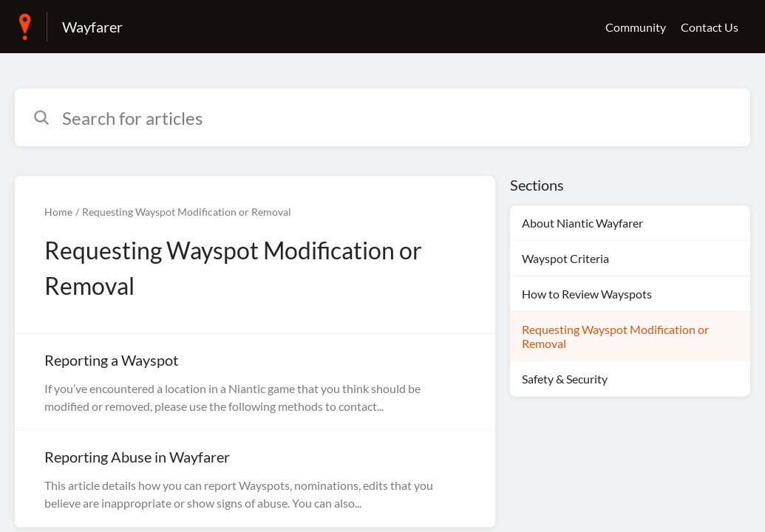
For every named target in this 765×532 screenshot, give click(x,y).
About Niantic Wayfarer (582, 223)
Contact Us (710, 27)
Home (58, 212)
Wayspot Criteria (565, 258)
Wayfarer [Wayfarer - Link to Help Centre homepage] (92, 27)
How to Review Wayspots (587, 294)
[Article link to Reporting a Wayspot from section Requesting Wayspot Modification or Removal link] (255, 382)
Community (636, 27)
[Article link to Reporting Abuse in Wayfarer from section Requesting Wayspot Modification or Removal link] (255, 479)
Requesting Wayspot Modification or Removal (187, 212)
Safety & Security (565, 379)
